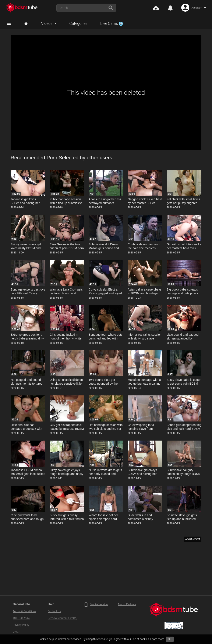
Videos (47, 23)
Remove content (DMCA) (63, 618)
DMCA (17, 632)
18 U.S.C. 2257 (21, 618)
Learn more (157, 639)
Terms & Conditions (24, 611)
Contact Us (54, 611)
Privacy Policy (21, 625)
